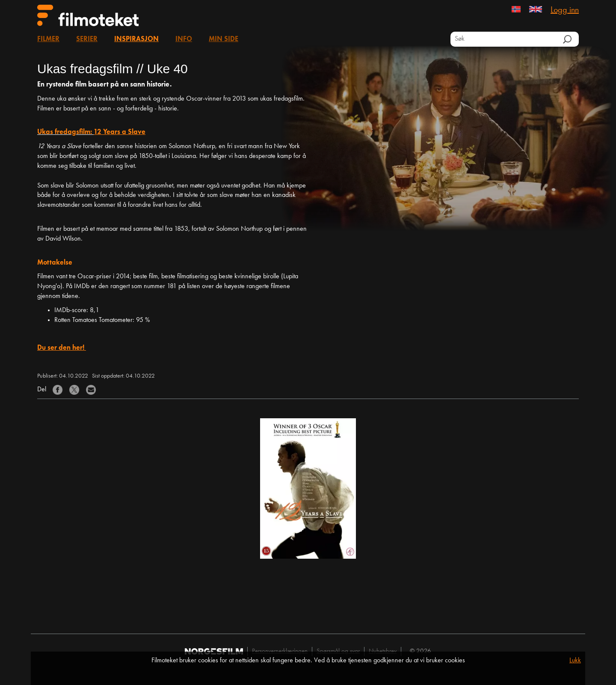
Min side (224, 39)
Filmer (48, 39)
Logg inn (565, 10)
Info (184, 39)
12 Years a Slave (120, 132)
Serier (87, 39)
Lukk (575, 661)
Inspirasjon (136, 39)
